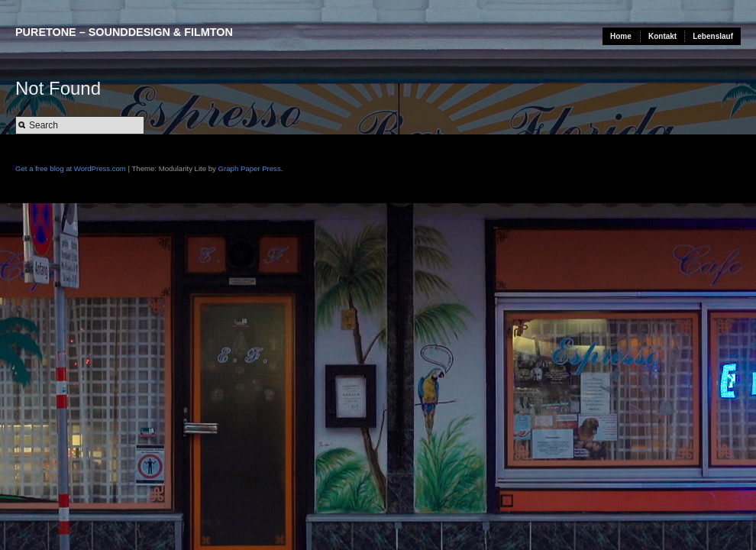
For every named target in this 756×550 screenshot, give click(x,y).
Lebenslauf (713, 36)
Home (621, 36)
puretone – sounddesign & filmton (124, 32)
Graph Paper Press (250, 168)
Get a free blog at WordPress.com (71, 168)
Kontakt (662, 36)
